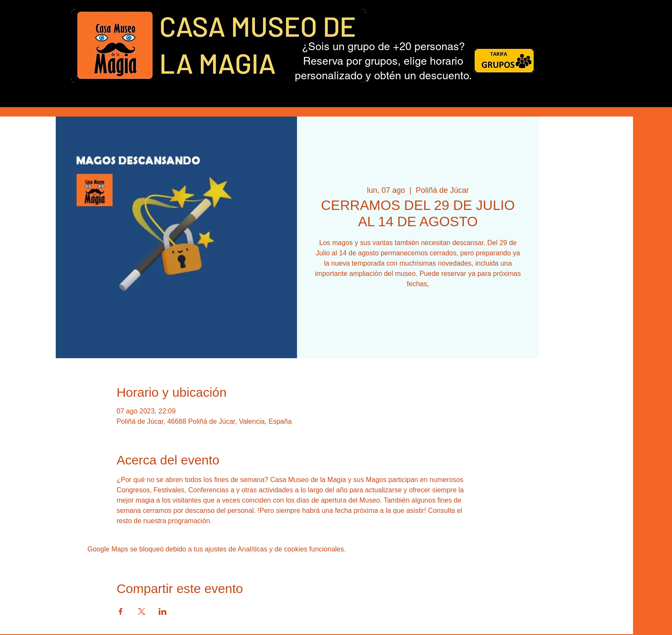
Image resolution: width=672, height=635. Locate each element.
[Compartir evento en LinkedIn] (163, 611)
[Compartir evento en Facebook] (121, 611)
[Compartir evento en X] (142, 611)
